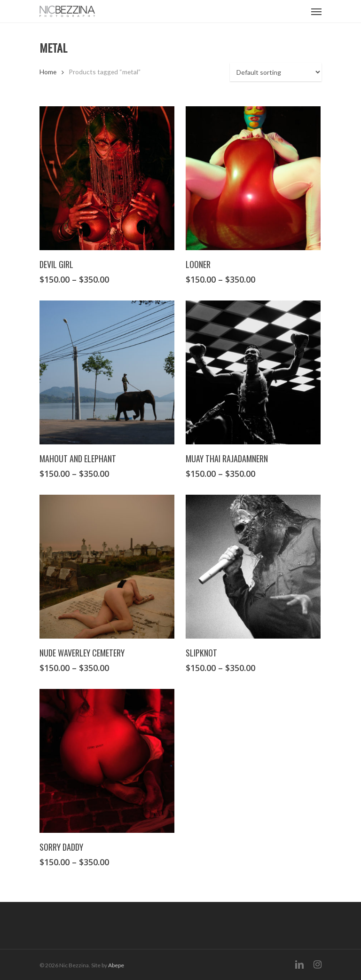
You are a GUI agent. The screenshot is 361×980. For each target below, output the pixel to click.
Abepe (116, 965)
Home (48, 72)
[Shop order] (276, 72)
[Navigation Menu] (316, 11)
